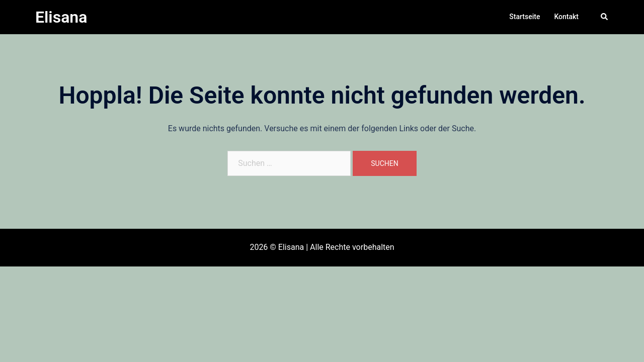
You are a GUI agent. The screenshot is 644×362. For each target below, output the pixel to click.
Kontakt (566, 17)
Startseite (525, 17)
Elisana (61, 17)
